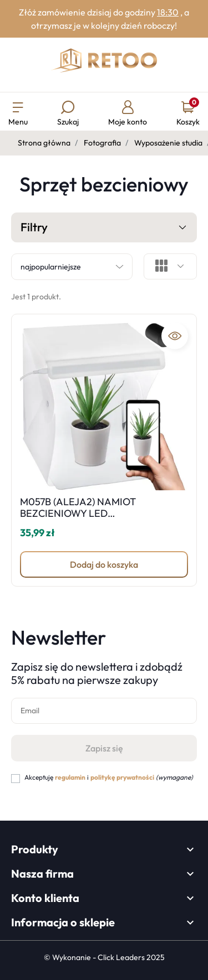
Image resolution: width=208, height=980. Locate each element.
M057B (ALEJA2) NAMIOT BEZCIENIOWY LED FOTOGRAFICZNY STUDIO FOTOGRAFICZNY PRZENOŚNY (91, 520)
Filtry (104, 228)
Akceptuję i (109, 777)
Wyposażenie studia (168, 143)
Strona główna (44, 143)
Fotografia (102, 143)
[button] (68, 114)
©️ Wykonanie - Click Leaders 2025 (104, 957)
